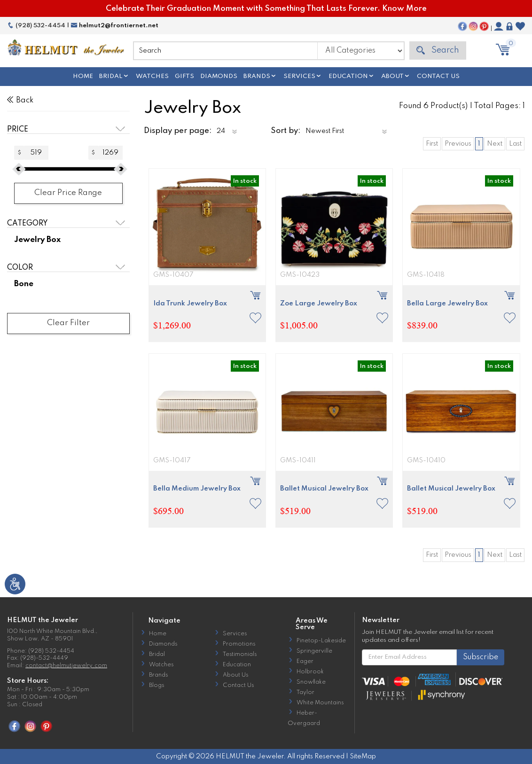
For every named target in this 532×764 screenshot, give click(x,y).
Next (495, 144)
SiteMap (363, 756)
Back (20, 100)
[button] (255, 318)
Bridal (111, 76)
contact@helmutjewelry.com (66, 666)
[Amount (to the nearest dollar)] (36, 153)
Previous (458, 144)
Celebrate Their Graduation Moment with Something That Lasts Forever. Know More (266, 9)
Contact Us (438, 76)
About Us (235, 675)
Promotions (239, 644)
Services (299, 76)
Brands (257, 76)
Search (438, 51)
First (432, 144)
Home (83, 76)
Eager (305, 662)
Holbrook (310, 672)
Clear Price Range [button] (68, 193)
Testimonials (240, 655)
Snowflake (311, 682)
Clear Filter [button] (68, 323)
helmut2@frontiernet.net (114, 26)
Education (348, 76)
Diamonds (219, 76)
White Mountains (320, 703)
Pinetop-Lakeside (321, 641)
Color (20, 268)
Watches (152, 76)
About (392, 76)
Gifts (184, 76)
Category (27, 224)
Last (515, 144)
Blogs (156, 686)
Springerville (314, 651)
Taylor (305, 693)
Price (18, 130)
